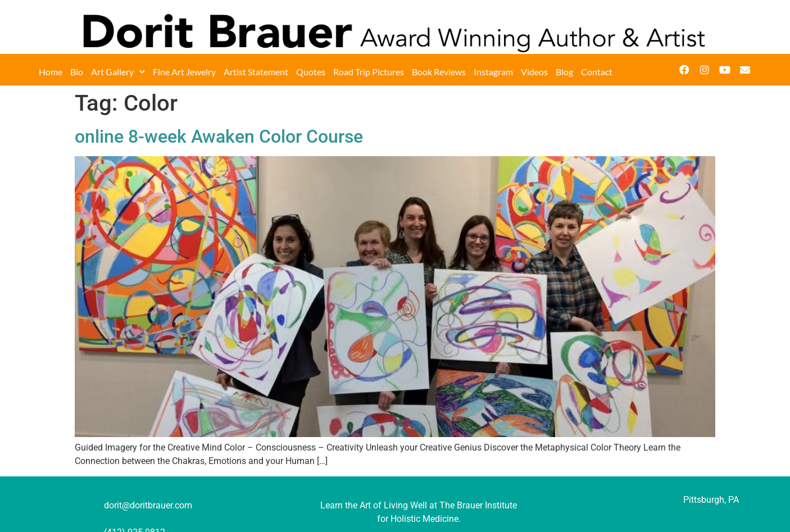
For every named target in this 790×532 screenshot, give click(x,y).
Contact (597, 72)
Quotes (311, 72)
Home (51, 72)
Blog (564, 72)
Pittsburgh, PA (711, 500)
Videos (534, 72)
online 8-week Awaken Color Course (219, 137)
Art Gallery (118, 72)
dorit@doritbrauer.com (148, 505)
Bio (77, 72)
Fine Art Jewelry (184, 72)
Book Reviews (439, 72)
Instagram (493, 72)
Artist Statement (256, 72)
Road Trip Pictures (369, 72)
